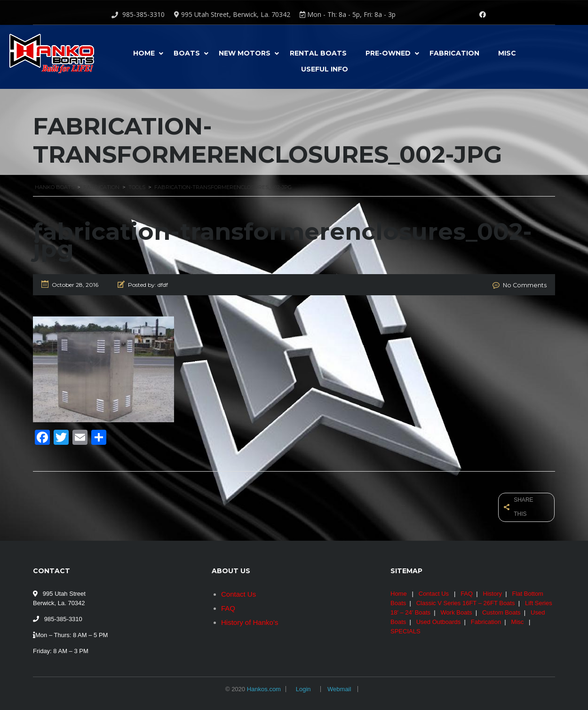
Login (303, 686)
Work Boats (457, 609)
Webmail (339, 686)
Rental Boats (318, 53)
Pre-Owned (388, 53)
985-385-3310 (143, 14)
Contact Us (238, 591)
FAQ (228, 605)
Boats (187, 53)
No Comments (527, 285)
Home (144, 53)
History (493, 590)
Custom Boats (501, 609)
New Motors (245, 53)
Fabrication (454, 53)
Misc (507, 53)
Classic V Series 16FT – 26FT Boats (466, 600)
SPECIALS (405, 628)
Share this (519, 505)
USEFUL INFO (325, 69)
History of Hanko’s (250, 619)
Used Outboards (439, 619)
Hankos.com (264, 686)
